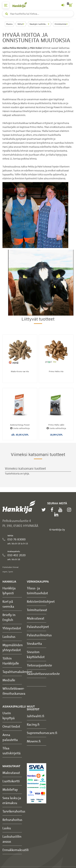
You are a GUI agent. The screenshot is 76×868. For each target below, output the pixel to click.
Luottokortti (11, 781)
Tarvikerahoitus (14, 811)
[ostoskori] (70, 5)
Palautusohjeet (38, 627)
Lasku (7, 828)
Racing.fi (33, 724)
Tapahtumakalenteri (17, 672)
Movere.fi (34, 741)
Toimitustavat (37, 610)
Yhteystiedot (12, 628)
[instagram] (70, 510)
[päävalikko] (6, 5)
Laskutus (9, 637)
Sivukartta (34, 643)
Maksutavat (36, 618)
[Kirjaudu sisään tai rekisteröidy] (63, 5)
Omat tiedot (11, 726)
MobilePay (10, 789)
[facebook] (53, 510)
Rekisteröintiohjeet (41, 601)
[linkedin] (57, 515)
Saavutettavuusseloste (43, 674)
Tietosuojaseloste (39, 665)
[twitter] (44, 510)
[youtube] (61, 510)
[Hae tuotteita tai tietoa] (38, 14)
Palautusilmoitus (39, 635)
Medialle (9, 680)
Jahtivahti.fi (36, 716)
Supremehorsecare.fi (42, 733)
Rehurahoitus (12, 820)
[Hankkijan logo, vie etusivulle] (21, 5)
